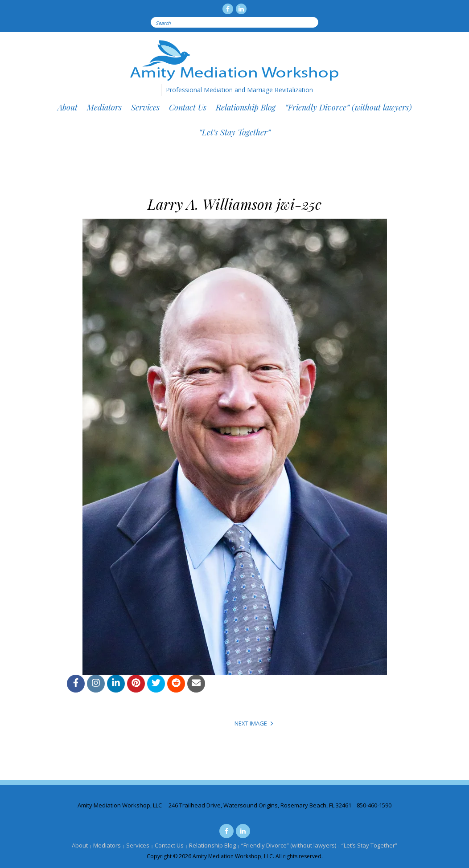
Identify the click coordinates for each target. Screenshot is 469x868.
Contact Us (188, 107)
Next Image (251, 723)
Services (145, 107)
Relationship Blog (246, 107)
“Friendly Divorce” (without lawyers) (348, 107)
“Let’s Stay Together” (235, 132)
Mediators (104, 107)
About (68, 107)
